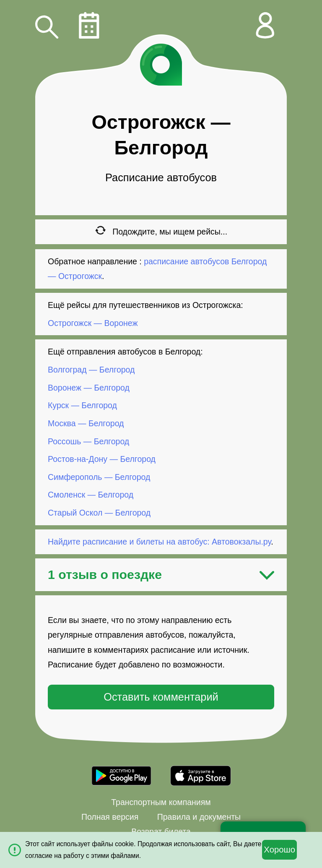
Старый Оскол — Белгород (99, 513)
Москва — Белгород (86, 423)
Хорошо (279, 850)
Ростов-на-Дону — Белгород (102, 459)
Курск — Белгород (82, 405)
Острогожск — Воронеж (93, 323)
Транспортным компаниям (161, 802)
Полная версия (110, 817)
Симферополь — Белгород (99, 477)
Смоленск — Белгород (91, 495)
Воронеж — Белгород (89, 388)
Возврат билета (161, 832)
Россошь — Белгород (88, 441)
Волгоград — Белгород (91, 370)
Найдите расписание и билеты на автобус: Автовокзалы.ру (159, 542)
